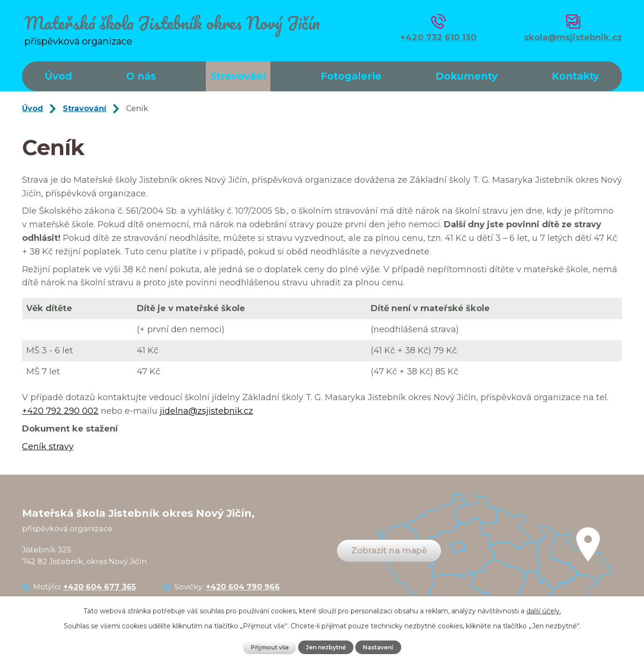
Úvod (58, 76)
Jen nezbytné (326, 647)
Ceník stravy (48, 447)
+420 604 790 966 (243, 587)
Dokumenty (467, 76)
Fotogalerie (351, 76)
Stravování (238, 76)
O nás (141, 76)
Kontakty (576, 76)
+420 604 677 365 (100, 587)
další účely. (544, 611)
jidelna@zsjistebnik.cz (206, 411)
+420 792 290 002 (60, 411)
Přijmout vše (268, 647)
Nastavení (380, 647)
